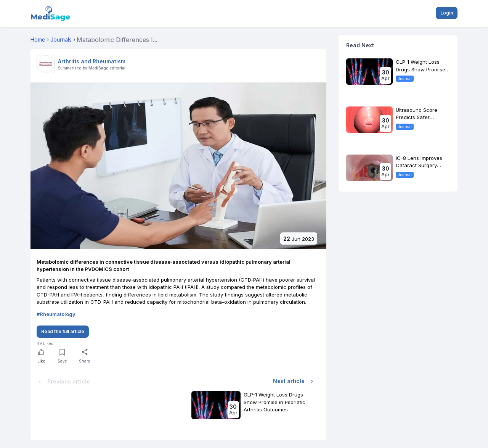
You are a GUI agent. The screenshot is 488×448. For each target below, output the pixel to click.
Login (447, 13)
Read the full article (63, 331)
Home (38, 39)
